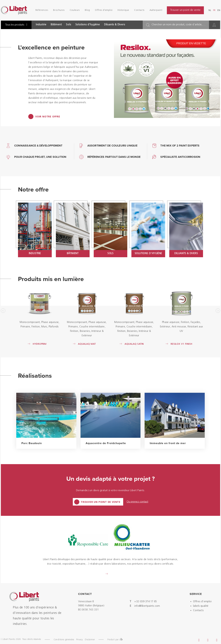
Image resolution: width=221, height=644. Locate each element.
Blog (87, 10)
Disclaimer (90, 640)
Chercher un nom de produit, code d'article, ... (179, 25)
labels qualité (201, 606)
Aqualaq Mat (87, 344)
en (219, 10)
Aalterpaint (156, 10)
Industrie (41, 25)
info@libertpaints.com (147, 606)
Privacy (80, 640)
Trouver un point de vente (185, 10)
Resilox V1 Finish (181, 344)
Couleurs (75, 10)
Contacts (139, 10)
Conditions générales (64, 640)
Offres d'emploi (104, 10)
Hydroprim (40, 344)
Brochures (59, 10)
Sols (68, 25)
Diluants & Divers (115, 25)
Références (42, 10)
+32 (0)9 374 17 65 (146, 602)
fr (214, 10)
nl (210, 10)
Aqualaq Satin (134, 344)
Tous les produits (16, 25)
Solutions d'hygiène (88, 25)
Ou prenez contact (137, 502)
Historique (123, 10)
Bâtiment (56, 25)
